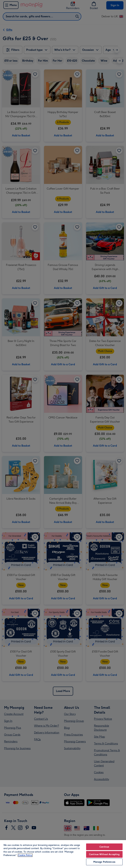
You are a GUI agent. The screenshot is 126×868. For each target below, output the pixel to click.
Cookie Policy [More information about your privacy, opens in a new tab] (25, 855)
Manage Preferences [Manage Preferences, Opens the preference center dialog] (104, 862)
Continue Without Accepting (104, 854)
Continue (104, 847)
